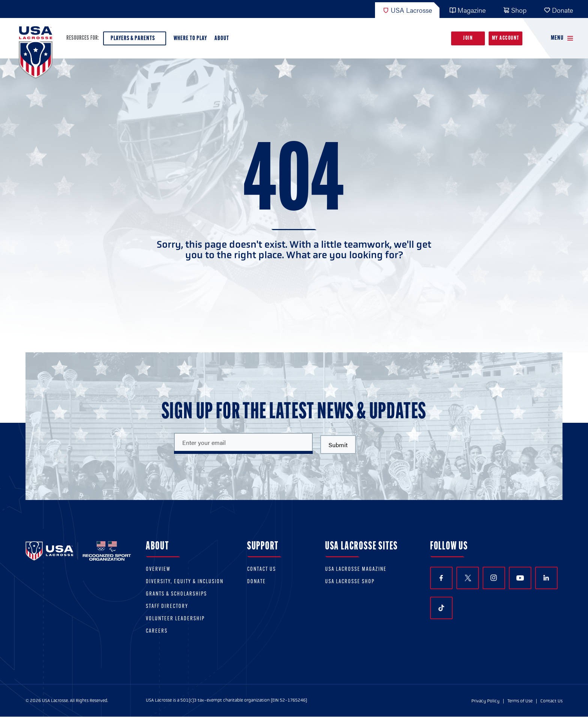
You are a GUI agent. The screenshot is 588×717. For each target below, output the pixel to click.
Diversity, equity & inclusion (185, 582)
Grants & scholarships (176, 594)
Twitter (468, 578)
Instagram (494, 578)
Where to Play (190, 38)
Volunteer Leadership (175, 619)
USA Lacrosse (407, 10)
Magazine (467, 10)
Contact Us (262, 570)
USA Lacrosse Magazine (356, 570)
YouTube (520, 578)
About (223, 40)
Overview (158, 570)
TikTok (441, 608)
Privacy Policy (485, 701)
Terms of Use (520, 701)
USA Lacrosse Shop (350, 582)
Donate (558, 10)
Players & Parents (135, 40)
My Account (506, 38)
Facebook (441, 578)
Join (468, 38)
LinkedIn (546, 578)
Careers (157, 631)
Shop (515, 10)
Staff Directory (167, 607)
